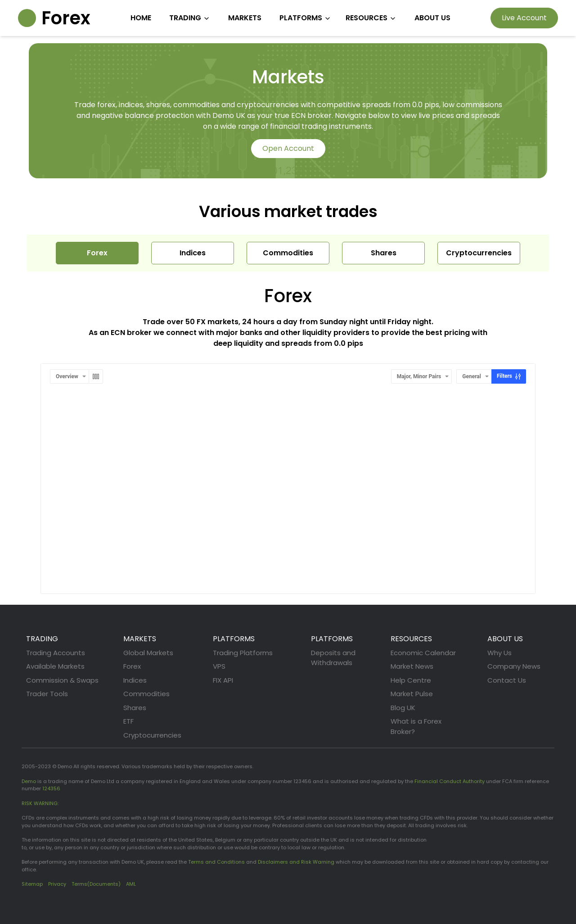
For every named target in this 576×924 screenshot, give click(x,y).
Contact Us (507, 680)
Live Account (524, 18)
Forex (132, 666)
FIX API (223, 680)
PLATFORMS (305, 18)
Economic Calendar (423, 653)
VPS (219, 666)
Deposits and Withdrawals (333, 658)
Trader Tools (47, 694)
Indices (135, 680)
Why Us (499, 653)
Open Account (288, 148)
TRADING (190, 18)
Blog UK (403, 708)
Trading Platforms (243, 653)
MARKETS (245, 18)
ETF (128, 721)
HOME (141, 18)
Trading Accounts (56, 653)
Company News (514, 666)
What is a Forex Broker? (416, 726)
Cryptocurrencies (152, 735)
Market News (412, 666)
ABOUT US (432, 18)
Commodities (146, 694)
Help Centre (411, 680)
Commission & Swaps (62, 680)
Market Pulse (412, 694)
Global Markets (148, 653)
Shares (135, 708)
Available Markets (55, 666)
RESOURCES (371, 18)
